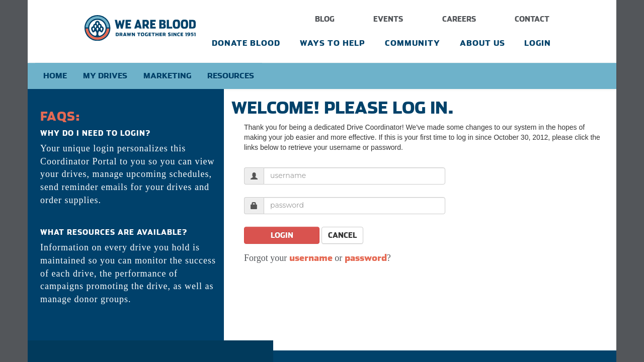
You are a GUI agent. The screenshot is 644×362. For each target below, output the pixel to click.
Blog (325, 19)
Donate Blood (246, 43)
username (311, 258)
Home (55, 76)
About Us (482, 43)
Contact (532, 19)
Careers (459, 19)
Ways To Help (333, 43)
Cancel (342, 235)
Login (538, 43)
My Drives (105, 76)
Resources (231, 76)
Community (413, 43)
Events (388, 19)
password (366, 258)
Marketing (167, 76)
